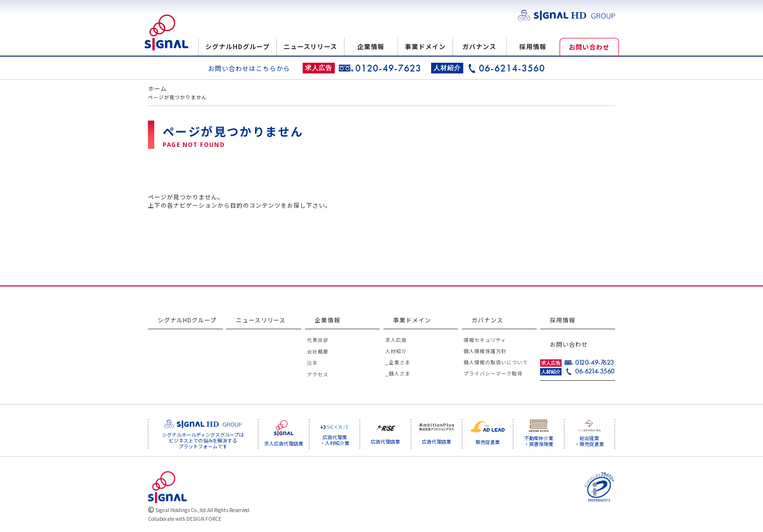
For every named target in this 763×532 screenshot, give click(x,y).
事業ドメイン (425, 46)
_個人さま (398, 373)
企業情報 (371, 46)
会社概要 (318, 351)
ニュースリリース (310, 46)
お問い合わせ (589, 47)
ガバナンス (479, 46)
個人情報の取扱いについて (496, 362)
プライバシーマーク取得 (493, 373)
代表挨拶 (318, 340)
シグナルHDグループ (237, 46)
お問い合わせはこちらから (249, 68)
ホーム (157, 88)
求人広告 (396, 340)
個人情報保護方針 (485, 351)
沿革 (312, 363)
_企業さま (398, 362)
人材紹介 (396, 351)
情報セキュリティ (485, 340)
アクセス (318, 374)
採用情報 (533, 46)
